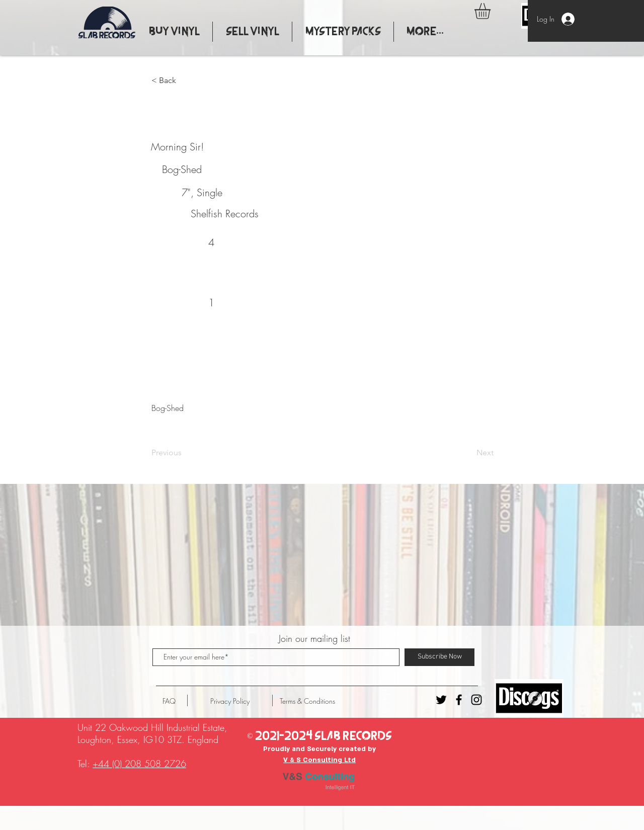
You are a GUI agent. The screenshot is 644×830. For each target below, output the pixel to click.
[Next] (468, 453)
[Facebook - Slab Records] (459, 700)
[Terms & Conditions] (307, 701)
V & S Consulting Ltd (319, 760)
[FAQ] (169, 701)
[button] (492, 11)
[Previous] (185, 453)
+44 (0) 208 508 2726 (139, 764)
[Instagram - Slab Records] (476, 700)
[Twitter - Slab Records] (441, 700)
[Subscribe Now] (439, 657)
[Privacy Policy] (230, 701)
